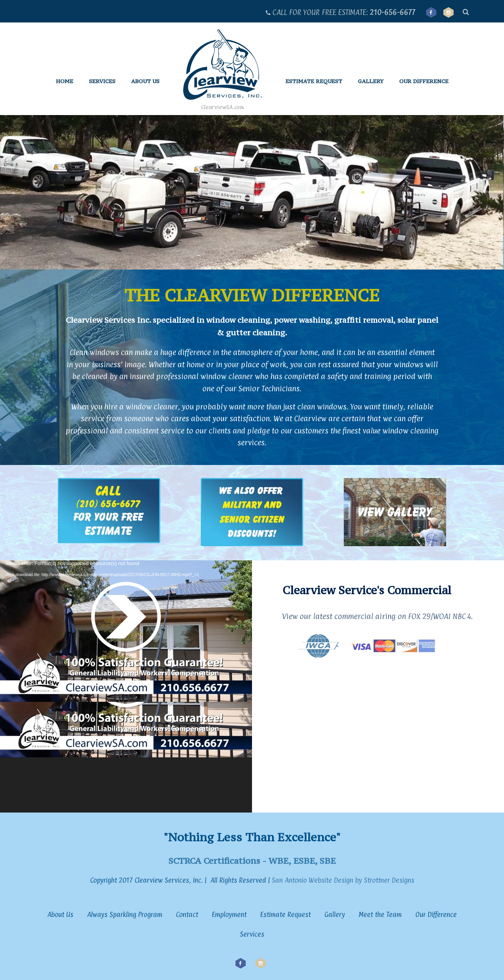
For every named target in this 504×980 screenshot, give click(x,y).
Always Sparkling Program (125, 915)
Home (65, 81)
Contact (187, 915)
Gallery (371, 81)
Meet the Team (380, 915)
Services (102, 81)
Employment (229, 915)
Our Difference (424, 81)
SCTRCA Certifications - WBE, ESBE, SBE (252, 861)
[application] (126, 686)
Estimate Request (314, 81)
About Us (145, 81)
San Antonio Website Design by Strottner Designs (342, 880)
